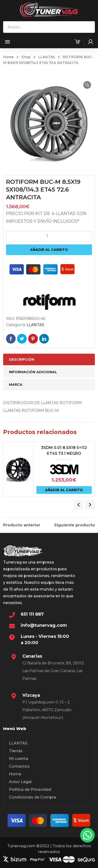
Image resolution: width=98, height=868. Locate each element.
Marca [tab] (16, 385)
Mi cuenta (19, 759)
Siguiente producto (75, 525)
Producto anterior (22, 525)
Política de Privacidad (30, 789)
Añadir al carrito (49, 250)
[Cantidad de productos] (49, 236)
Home (8, 57)
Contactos (19, 766)
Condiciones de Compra (33, 797)
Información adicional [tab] (33, 372)
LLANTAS (47, 57)
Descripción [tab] (22, 359)
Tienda (16, 751)
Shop (26, 57)
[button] (87, 85)
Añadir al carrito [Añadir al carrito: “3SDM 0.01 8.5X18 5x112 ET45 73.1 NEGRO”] (64, 490)
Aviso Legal (20, 782)
